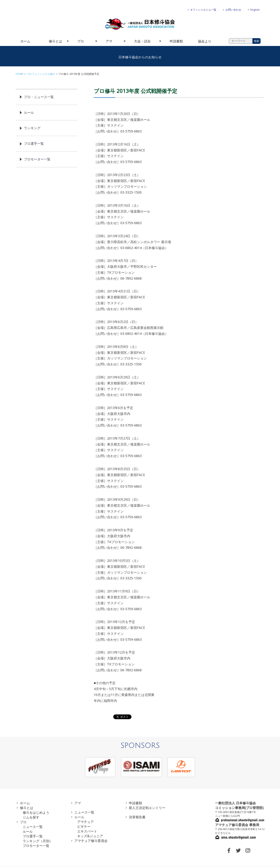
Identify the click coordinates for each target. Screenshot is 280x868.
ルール (29, 112)
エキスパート (87, 831)
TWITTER (238, 850)
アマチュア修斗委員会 (91, 841)
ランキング (32, 128)
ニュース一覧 (33, 827)
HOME (20, 74)
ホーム (25, 41)
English (255, 10)
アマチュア (86, 822)
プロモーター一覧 (37, 159)
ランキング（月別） (38, 841)
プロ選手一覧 (34, 143)
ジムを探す (31, 817)
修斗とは (55, 41)
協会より (205, 41)
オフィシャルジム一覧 (203, 10)
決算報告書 (137, 817)
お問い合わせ (233, 10)
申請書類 (176, 41)
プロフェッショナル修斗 (41, 74)
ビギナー (84, 826)
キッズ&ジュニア (90, 836)
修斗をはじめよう (36, 812)
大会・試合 (142, 41)
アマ (109, 41)
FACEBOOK (229, 850)
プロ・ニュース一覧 (39, 97)
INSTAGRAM (248, 850)
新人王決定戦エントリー (147, 808)
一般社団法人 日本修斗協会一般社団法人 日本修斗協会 (140, 24)
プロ (81, 41)
